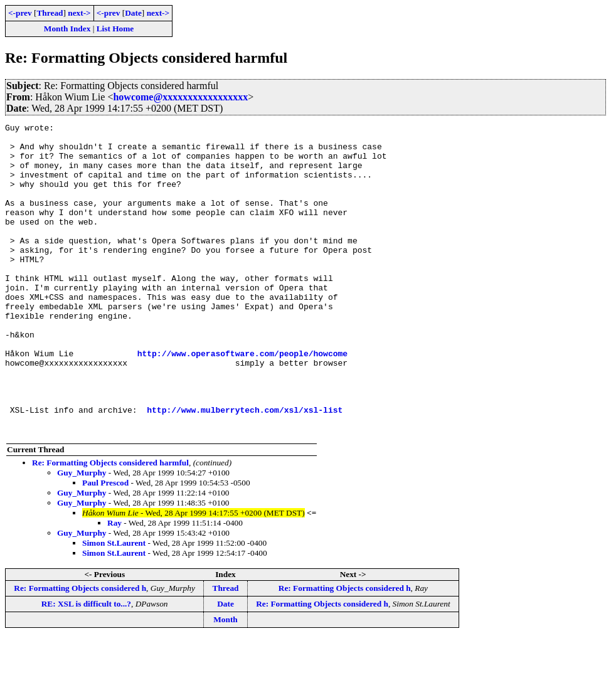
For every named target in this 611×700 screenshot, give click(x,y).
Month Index (67, 29)
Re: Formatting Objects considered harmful (110, 525)
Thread (50, 13)
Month (226, 681)
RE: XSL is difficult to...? (86, 666)
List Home (115, 29)
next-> (79, 13)
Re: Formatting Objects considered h (80, 650)
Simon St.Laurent (114, 605)
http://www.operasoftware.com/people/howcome (242, 400)
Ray (114, 585)
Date (133, 13)
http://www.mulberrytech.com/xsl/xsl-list (245, 468)
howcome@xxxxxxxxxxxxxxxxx (180, 97)
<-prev (20, 13)
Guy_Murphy (82, 535)
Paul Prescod (105, 545)
